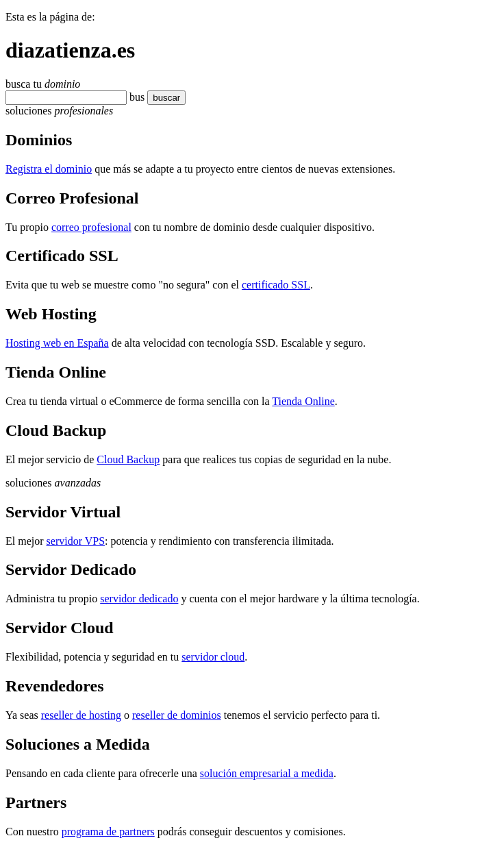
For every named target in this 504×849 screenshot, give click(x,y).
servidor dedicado (139, 599)
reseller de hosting (81, 715)
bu (135, 97)
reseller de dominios (177, 715)
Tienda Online (303, 401)
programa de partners (108, 832)
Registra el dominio (49, 169)
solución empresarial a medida (267, 773)
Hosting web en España (57, 343)
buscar (162, 98)
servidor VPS (76, 541)
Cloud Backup (128, 459)
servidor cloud (213, 657)
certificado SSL (276, 285)
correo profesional (91, 227)
